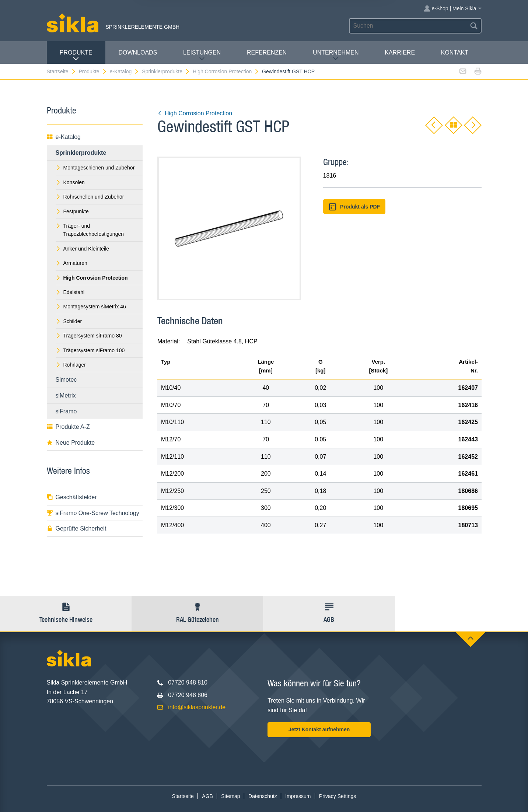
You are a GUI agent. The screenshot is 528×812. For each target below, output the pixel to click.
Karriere (400, 52)
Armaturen (71, 263)
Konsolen (70, 182)
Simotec (66, 380)
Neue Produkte (71, 443)
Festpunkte (72, 211)
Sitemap (230, 796)
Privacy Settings (338, 796)
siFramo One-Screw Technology (93, 513)
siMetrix (66, 395)
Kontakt (455, 52)
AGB (207, 796)
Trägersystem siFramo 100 (90, 350)
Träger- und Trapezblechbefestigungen (90, 230)
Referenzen (267, 52)
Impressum (298, 796)
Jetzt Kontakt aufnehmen (319, 729)
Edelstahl (70, 292)
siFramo (66, 411)
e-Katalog (124, 71)
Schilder (69, 321)
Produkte (76, 55)
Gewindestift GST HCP (288, 71)
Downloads (138, 52)
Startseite (62, 71)
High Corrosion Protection (226, 71)
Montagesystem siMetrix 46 (91, 307)
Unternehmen (336, 55)
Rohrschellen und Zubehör (90, 197)
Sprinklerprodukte (166, 71)
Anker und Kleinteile (83, 249)
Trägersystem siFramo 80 (89, 336)
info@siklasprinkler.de (197, 707)
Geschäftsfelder (72, 497)
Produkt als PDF (354, 207)
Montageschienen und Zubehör (95, 168)
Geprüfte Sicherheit (77, 528)
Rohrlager (71, 365)
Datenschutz (263, 796)
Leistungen (202, 55)
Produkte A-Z (68, 427)
